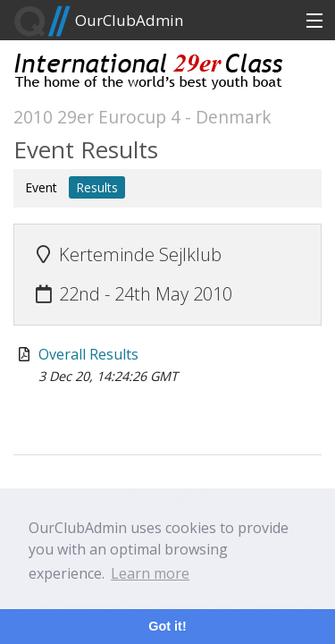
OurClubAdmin (98, 21)
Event (41, 187)
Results (97, 187)
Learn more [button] (150, 573)
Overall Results (88, 354)
